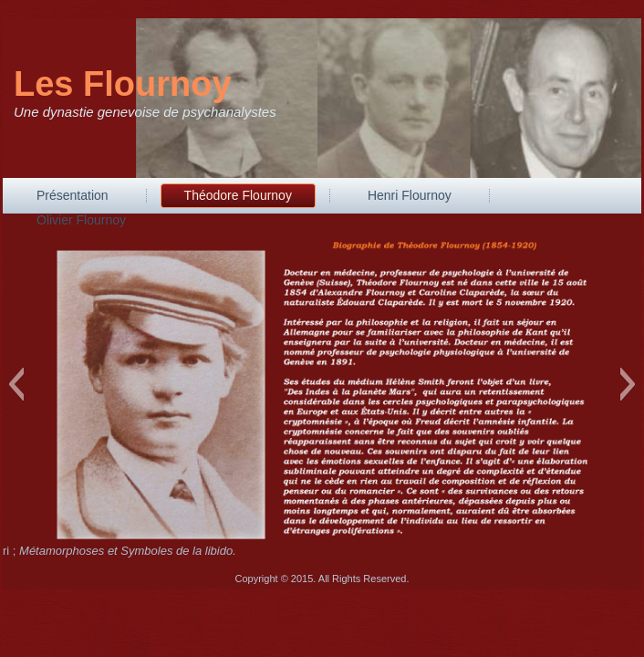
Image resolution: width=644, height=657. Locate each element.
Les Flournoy (123, 84)
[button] (16, 384)
